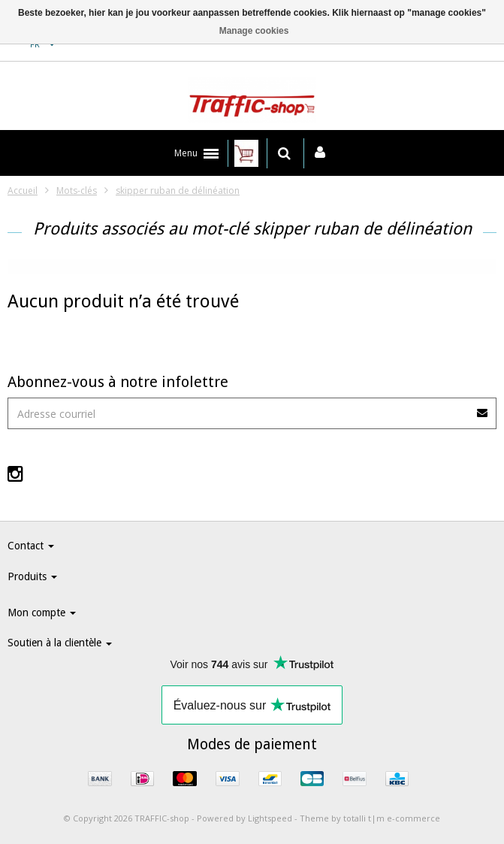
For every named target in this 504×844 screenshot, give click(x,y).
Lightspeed (270, 818)
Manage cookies (254, 31)
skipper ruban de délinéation (178, 191)
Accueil (23, 191)
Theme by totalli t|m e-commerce (370, 818)
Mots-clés (77, 191)
